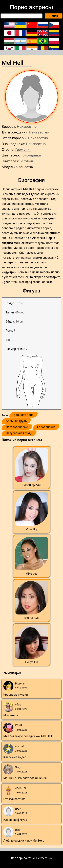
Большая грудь (16, 421)
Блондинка (32, 155)
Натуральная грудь (19, 433)
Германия (23, 150)
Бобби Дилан (31, 485)
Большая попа (24, 415)
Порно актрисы (31, 7)
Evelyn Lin (32, 662)
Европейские (46, 427)
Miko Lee (32, 574)
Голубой (26, 161)
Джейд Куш (32, 618)
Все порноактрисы (24, 858)
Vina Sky (32, 529)
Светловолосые (17, 427)
